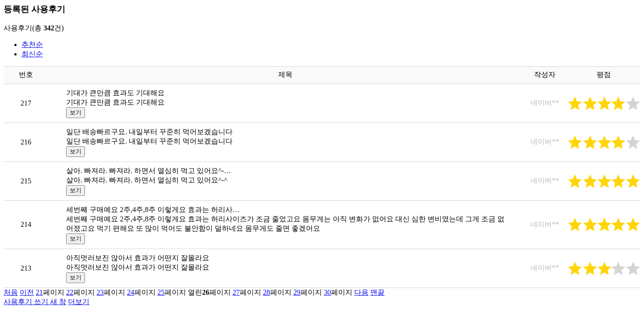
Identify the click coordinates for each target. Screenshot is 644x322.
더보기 (79, 302)
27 (236, 292)
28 (267, 292)
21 (39, 292)
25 (161, 292)
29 (297, 292)
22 (70, 292)
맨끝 (377, 292)
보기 (76, 112)
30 (327, 292)
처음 (11, 292)
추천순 (32, 44)
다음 (361, 292)
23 (100, 292)
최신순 (32, 54)
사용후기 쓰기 (35, 302)
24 (131, 292)
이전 (27, 292)
